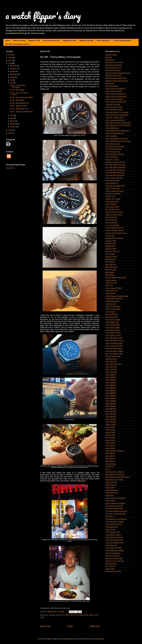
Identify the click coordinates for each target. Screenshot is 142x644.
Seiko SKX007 (110, 435)
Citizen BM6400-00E (112, 128)
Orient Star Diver (111, 304)
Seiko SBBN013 (111, 388)
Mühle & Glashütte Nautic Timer (116, 278)
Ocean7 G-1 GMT (111, 283)
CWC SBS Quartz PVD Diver (115, 154)
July (12, 80)
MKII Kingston (110, 262)
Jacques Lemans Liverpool (114, 212)
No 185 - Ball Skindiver (17, 100)
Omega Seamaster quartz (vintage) (117, 296)
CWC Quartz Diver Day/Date (115, 146)
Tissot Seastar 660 (112, 527)
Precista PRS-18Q (111, 314)
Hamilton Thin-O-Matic (113, 199)
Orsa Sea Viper (110, 312)
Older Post (95, 626)
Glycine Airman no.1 (112, 183)
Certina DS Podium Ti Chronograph (117, 112)
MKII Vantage (110, 275)
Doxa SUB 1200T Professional (115, 168)
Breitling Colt (110, 83)
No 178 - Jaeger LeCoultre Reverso (21, 112)
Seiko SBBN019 (111, 396)
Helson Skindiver (111, 204)
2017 (10, 60)
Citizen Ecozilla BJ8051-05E (115, 133)
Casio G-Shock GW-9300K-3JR (116, 102)
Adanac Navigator (111, 55)
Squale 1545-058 (111, 482)
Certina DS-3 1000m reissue (115, 118)
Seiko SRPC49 (110, 459)
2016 (10, 63)
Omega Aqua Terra (112, 291)
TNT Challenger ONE (112, 532)
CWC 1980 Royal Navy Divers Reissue (118, 141)
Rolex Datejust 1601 (112, 322)
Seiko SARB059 (111, 380)
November (14, 69)
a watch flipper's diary (43, 16)
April (12, 118)
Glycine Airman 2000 (112, 181)
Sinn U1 (108, 469)
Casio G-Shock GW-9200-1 (114, 99)
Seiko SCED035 (111, 422)
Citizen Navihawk (111, 136)
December (14, 66)
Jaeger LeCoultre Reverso (114, 215)
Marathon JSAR (111, 244)
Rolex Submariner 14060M (114, 351)
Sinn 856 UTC (110, 467)
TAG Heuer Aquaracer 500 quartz (116, 511)
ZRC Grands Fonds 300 (113, 572)
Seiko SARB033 (111, 377)
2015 (10, 130)
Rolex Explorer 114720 (113, 333)
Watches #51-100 (70, 41)
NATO (97, 615)
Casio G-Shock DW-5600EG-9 (115, 89)
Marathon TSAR (111, 249)
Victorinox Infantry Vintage (114, 558)
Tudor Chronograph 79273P (115, 543)
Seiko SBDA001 (111, 404)
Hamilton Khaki (110, 196)
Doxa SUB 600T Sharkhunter (115, 173)
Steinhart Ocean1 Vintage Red (115, 498)
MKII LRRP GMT (111, 265)
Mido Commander (111, 257)
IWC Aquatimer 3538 (112, 207)
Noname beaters (111, 280)
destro (86, 615)
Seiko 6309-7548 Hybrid (113, 364)
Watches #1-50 (34, 41)
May (12, 115)
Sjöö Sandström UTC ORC (114, 480)
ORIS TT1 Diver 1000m (113, 309)
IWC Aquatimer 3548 (112, 209)
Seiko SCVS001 (111, 425)
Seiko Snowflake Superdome (115, 451)
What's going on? (104, 41)
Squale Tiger (110, 495)
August (13, 77)
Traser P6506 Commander (114, 537)
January (13, 127)
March (12, 121)
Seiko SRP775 (110, 456)
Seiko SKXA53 (110, 433)
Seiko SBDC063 (111, 414)
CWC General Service (113, 144)
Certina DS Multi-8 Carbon (114, 110)
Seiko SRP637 (110, 453)
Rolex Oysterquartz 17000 (114, 343)
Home (8, 41)
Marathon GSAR (111, 241)
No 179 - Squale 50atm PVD (19, 109)
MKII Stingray (110, 272)
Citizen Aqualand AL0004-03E (115, 120)
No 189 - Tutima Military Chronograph (17, 86)
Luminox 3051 (110, 236)
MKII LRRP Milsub (111, 267)
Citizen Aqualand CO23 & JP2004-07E (118, 125)
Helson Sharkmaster (112, 202)
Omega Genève (111, 293)
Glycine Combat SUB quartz (115, 191)
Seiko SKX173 (110, 446)
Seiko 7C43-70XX (111, 370)
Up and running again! (122, 41)
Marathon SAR (110, 246)
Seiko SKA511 (110, 427)
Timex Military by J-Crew (113, 524)
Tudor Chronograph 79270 (114, 540)
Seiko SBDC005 (111, 411)
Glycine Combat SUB (112, 188)
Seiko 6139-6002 (111, 359)
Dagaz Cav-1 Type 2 (112, 160)
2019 (10, 55)
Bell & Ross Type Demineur (114, 62)
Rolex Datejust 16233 (112, 330)
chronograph (79, 615)
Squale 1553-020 (111, 485)
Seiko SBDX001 (111, 417)
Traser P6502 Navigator (113, 535)
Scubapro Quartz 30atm (113, 356)
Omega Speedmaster (112, 301)
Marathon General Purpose (114, 238)
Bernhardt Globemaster (113, 70)
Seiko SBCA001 (111, 398)
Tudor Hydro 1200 (111, 545)
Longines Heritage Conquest (115, 230)
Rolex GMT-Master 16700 (114, 338)
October (13, 71)
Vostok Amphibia (111, 564)
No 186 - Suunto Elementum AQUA (21, 97)
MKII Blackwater (111, 259)
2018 (10, 58)
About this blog (19, 41)
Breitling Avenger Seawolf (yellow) (117, 81)
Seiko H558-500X (111, 372)
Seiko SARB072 (111, 383)
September (14, 74)
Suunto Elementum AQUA (114, 506)
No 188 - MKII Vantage (17, 90)
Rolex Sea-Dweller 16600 (114, 348)
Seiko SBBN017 (111, 393)
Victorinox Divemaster (113, 556)
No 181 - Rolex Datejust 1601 (19, 103)
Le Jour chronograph (112, 225)
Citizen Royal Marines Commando (117, 139)
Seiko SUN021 (110, 461)
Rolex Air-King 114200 (113, 320)
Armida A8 (109, 57)
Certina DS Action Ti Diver (114, 107)
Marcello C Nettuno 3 (112, 251)
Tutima (42, 617)
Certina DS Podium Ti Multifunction (117, 115)
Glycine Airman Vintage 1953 (115, 186)
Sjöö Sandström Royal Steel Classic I (118, 477)
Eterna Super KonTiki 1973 (114, 178)
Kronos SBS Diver (111, 223)
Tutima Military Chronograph (115, 551)
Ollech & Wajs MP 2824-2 (114, 288)
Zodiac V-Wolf (110, 569)
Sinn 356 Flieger (111, 464)
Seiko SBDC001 (111, 409)
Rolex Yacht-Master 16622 (114, 354)
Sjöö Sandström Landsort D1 (115, 472)
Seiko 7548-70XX (111, 367)
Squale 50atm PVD (112, 493)
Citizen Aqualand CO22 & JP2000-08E (118, 123)
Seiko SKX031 (110, 443)
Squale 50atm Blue (112, 490)
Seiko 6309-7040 (111, 362)
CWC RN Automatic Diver (114, 149)
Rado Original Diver (112, 317)
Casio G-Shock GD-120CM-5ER (116, 97)
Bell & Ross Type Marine (113, 65)
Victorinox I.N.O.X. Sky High (115, 561)
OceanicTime (10, 168)
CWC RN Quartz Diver (113, 152)
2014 (10, 133)
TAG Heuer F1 (110, 516)
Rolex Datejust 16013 (112, 325)
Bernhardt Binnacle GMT (114, 68)
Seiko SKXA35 (110, 430)
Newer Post (45, 626)
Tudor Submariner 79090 (114, 548)
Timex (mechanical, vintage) (115, 522)
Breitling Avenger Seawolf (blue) (116, 78)
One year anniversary (51, 41)
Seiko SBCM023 (111, 401)
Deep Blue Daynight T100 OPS (116, 162)
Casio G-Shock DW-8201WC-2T (116, 94)
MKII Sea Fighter (111, 270)
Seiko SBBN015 (111, 391)
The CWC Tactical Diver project (17, 44)
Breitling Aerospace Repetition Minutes (118, 73)
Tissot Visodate (110, 530)
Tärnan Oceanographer (113, 553)
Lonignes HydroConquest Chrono (116, 233)
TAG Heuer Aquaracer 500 (114, 509)
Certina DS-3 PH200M (113, 105)
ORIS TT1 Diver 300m (113, 307)
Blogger (102, 639)
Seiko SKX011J (111, 440)
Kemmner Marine (111, 217)
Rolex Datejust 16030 (112, 328)
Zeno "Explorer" (111, 566)
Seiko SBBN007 (111, 385)
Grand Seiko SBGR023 (113, 194)
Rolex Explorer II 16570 (113, 335)
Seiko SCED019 (111, 419)
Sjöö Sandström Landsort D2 (115, 474)
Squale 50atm (110, 488)
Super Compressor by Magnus (115, 503)
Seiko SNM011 (110, 448)
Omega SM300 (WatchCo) (114, 299)
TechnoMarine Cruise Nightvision (116, 519)
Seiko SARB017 (111, 375)
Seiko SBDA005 (111, 406)
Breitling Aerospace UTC (113, 76)
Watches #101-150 (86, 41)
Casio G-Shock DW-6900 (114, 91)
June (12, 83)
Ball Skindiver (110, 60)
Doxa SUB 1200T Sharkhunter (115, 170)
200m (67, 615)
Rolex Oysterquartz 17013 (114, 346)
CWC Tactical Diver (112, 157)
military (91, 615)
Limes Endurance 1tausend (114, 228)
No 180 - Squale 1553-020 (18, 106)
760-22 (72, 615)
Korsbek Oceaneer (112, 220)
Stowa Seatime (110, 501)
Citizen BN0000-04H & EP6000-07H (117, 131)
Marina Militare (110, 254)
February (13, 124)
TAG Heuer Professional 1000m (116, 514)
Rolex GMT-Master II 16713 (114, 341)
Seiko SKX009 (110, 438)
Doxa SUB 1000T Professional (115, 165)
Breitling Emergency (112, 86)
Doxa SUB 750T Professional (115, 175)
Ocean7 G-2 (109, 285)
